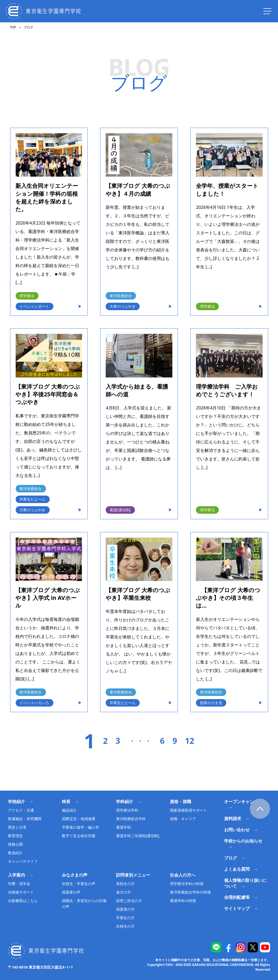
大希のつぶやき (123, 306)
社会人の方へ (183, 875)
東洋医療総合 (121, 296)
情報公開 (15, 844)
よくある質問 (237, 869)
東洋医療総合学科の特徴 (190, 892)
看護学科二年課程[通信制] (138, 836)
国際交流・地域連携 (79, 819)
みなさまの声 (75, 875)
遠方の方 (123, 892)
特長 (66, 802)
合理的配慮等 (237, 897)
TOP (13, 27)
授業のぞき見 (211, 703)
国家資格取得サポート (189, 810)
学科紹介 (125, 802)
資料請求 (233, 819)
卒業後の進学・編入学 (80, 827)
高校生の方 (125, 884)
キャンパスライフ (23, 861)
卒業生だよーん (32, 499)
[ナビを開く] (267, 11)
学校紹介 (16, 802)
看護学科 (123, 827)
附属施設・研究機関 (25, 819)
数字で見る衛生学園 (79, 836)
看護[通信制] (120, 510)
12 (190, 741)
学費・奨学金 (19, 884)
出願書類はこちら (23, 901)
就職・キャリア (183, 819)
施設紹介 (69, 810)
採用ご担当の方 (129, 901)
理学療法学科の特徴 (187, 884)
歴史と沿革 (17, 827)
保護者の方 (125, 909)
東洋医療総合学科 (131, 819)
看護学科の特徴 (183, 901)
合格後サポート (21, 892)
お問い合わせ (237, 830)
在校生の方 (125, 926)
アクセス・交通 (21, 810)
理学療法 (27, 296)
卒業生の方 (125, 918)
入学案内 (16, 875)
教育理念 (15, 836)
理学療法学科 (127, 810)
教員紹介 (15, 853)
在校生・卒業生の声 (79, 884)
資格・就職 (181, 802)
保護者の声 (71, 892)
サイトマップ (237, 908)
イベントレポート (34, 306)
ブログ (230, 858)
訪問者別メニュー (133, 875)
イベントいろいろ (34, 703)
